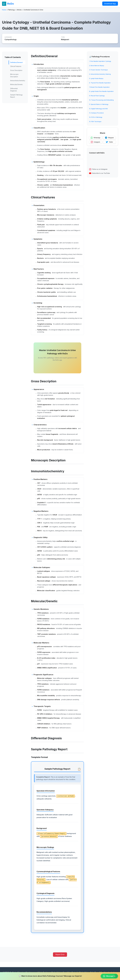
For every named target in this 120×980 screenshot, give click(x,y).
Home (4, 10)
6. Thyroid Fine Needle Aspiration (100, 83)
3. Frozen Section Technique (98, 70)
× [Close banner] (116, 976)
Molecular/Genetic (16, 84)
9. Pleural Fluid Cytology (97, 96)
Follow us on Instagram (98, 169)
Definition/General (16, 62)
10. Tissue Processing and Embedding (101, 100)
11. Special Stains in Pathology (99, 104)
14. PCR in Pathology (96, 117)
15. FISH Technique (95, 121)
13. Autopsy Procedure (96, 113)
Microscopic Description (14, 75)
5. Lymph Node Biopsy (96, 78)
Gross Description (16, 70)
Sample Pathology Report (16, 96)
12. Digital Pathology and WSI (98, 109)
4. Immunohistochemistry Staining (100, 74)
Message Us (109, 976)
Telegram (109, 138)
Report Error (60, 954)
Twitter (109, 142)
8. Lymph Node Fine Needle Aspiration (101, 91)
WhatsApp (95, 138)
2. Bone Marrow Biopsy (97, 66)
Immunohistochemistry (18, 81)
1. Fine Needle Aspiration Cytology (100, 61)
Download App (110, 4)
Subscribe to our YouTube (100, 173)
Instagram (95, 142)
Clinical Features (16, 66)
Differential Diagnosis (14, 90)
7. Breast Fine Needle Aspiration (99, 87)
